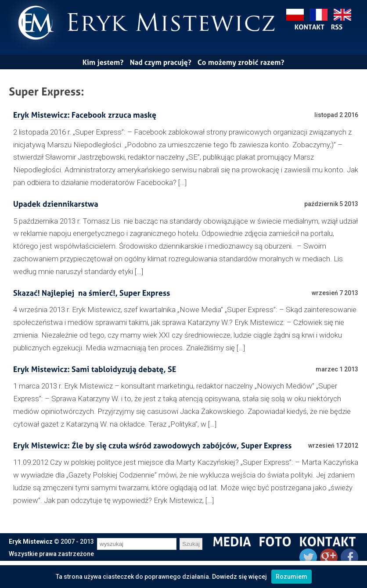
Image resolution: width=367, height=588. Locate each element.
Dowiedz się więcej (239, 577)
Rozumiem (291, 577)
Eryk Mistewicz (31, 542)
